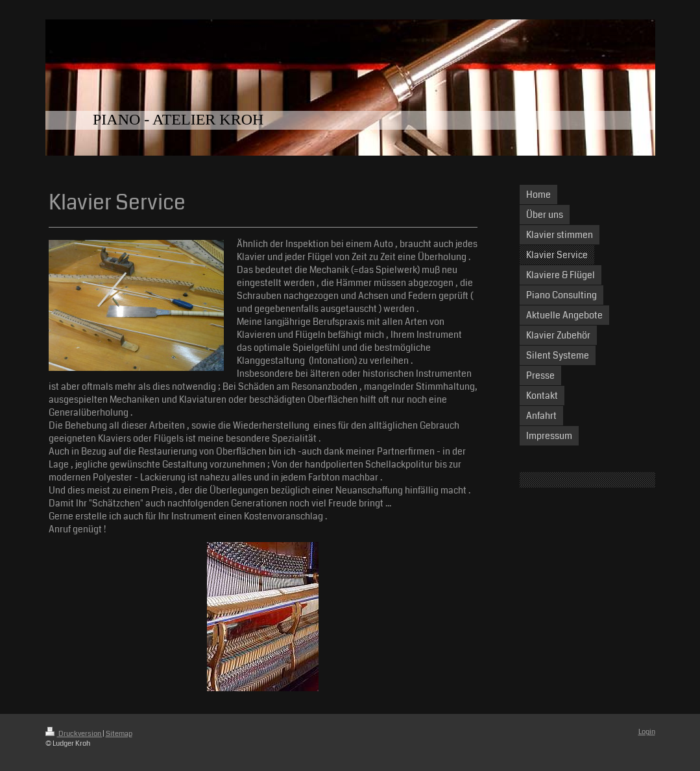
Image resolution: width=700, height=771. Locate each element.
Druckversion (74, 734)
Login (647, 732)
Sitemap (119, 734)
